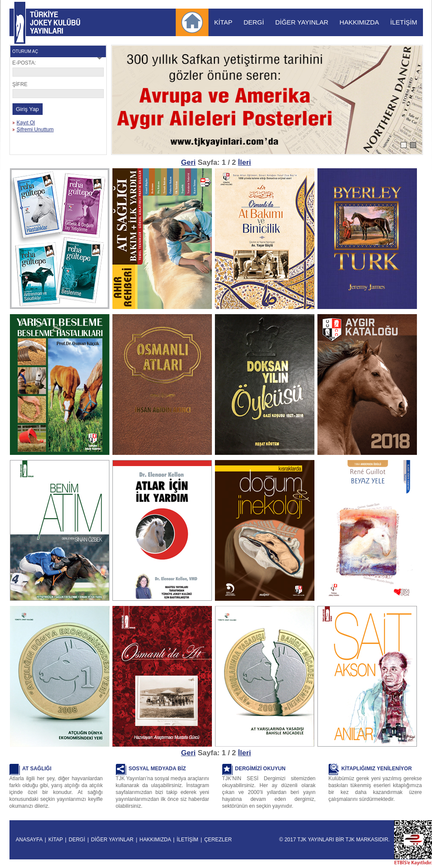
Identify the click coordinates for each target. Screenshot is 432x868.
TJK (350, 840)
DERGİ (254, 22)
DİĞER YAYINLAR (302, 22)
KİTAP (223, 22)
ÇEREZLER (218, 840)
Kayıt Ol (26, 123)
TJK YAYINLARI (20, 23)
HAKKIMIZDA (359, 22)
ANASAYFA (29, 840)
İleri (245, 162)
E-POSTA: (24, 63)
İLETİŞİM (404, 22)
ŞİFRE (20, 84)
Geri (188, 162)
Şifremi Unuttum (35, 130)
